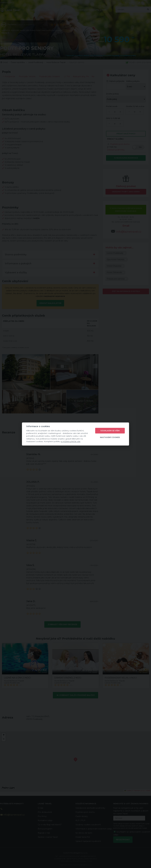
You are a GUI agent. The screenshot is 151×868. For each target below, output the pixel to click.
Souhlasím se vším (110, 431)
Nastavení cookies (110, 437)
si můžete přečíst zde (71, 441)
